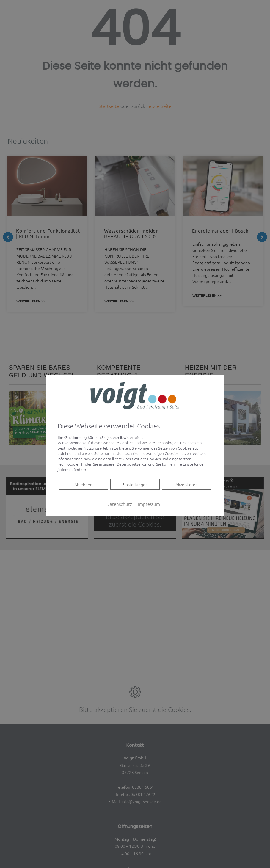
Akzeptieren (187, 484)
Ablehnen (83, 484)
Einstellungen (135, 484)
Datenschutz (119, 504)
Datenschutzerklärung (136, 464)
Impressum (149, 504)
